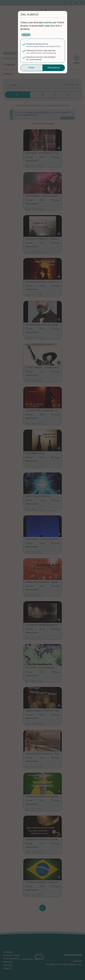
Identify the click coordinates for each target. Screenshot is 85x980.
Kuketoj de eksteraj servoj (37, 44)
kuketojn (48, 22)
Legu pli (26, 35)
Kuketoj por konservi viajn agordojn (41, 50)
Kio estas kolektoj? (34, 59)
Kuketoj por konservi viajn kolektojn (41, 57)
